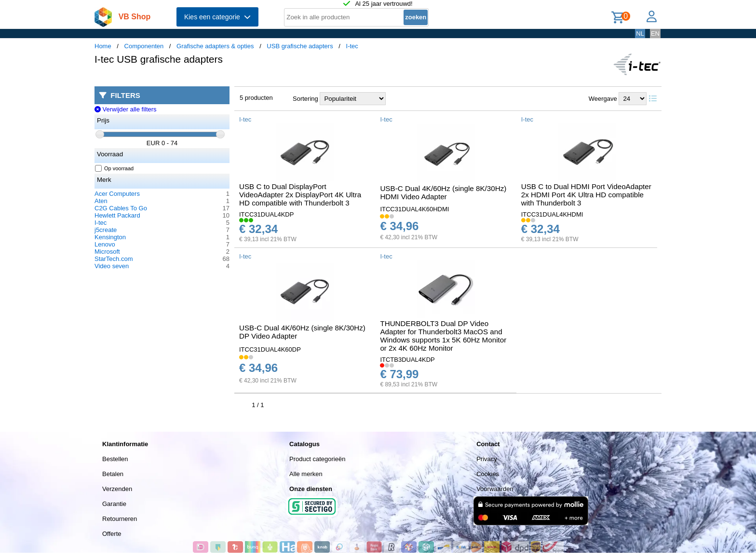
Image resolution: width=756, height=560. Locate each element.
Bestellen (115, 459)
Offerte (112, 534)
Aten (101, 201)
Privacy (487, 459)
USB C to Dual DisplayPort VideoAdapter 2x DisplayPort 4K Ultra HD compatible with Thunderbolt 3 (300, 195)
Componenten (144, 46)
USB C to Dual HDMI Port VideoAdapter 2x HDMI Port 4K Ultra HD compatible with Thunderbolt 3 (586, 195)
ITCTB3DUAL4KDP (407, 360)
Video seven (112, 266)
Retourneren (120, 519)
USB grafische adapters (300, 46)
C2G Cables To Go (121, 208)
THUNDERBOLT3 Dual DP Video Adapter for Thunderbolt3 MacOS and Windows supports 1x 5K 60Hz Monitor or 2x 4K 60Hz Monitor (443, 336)
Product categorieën (317, 459)
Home (103, 46)
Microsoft (107, 252)
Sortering (305, 99)
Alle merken (306, 474)
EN (655, 34)
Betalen (113, 474)
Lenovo (105, 244)
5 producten (256, 98)
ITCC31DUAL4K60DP (270, 349)
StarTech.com (114, 259)
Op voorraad (115, 168)
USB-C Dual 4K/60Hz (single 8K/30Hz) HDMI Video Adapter (443, 192)
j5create (106, 230)
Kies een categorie (217, 17)
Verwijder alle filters (126, 109)
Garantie (114, 504)
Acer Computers (117, 194)
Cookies (488, 474)
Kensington (110, 237)
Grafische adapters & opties (215, 46)
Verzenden (117, 489)
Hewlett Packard (117, 215)
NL (640, 34)
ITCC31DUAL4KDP (266, 214)
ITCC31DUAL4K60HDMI (414, 209)
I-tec (352, 46)
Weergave (603, 99)
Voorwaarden (495, 489)
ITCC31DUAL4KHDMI (552, 214)
